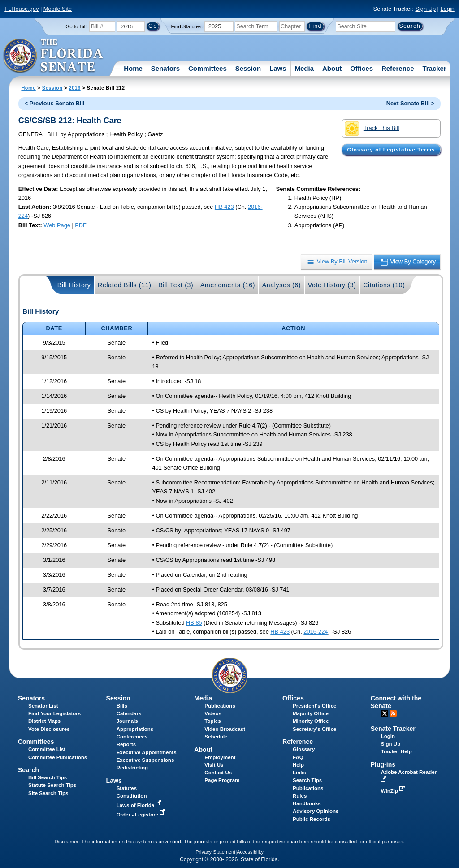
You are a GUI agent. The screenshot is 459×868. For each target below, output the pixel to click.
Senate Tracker (393, 729)
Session (248, 68)
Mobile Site (58, 9)
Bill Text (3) (176, 285)
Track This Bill (372, 129)
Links (299, 773)
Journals (127, 721)
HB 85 (194, 623)
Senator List (43, 706)
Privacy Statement (215, 852)
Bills (122, 706)
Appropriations (135, 729)
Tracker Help (396, 751)
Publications (220, 706)
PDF (81, 225)
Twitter (385, 713)
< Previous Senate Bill (55, 103)
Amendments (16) (228, 285)
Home (133, 68)
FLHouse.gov (22, 9)
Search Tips (307, 780)
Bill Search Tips (48, 777)
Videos (213, 713)
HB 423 (224, 207)
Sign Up (425, 9)
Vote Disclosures (49, 729)
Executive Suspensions (145, 760)
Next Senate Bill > (411, 103)
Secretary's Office (314, 729)
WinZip (394, 791)
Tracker (434, 68)
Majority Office (311, 713)
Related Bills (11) (125, 285)
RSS (393, 713)
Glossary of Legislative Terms (391, 150)
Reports (126, 744)
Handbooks (307, 803)
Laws (278, 68)
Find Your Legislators (54, 713)
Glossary (304, 749)
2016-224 (316, 632)
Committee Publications (58, 757)
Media (305, 68)
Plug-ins (383, 764)
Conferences (132, 737)
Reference (398, 68)
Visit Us (214, 765)
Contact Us (218, 773)
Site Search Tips (48, 793)
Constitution (132, 796)
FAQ (298, 757)
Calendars (129, 713)
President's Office (314, 706)
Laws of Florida (140, 805)
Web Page (57, 225)
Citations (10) (384, 285)
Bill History (74, 285)
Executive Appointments (147, 752)
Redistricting (132, 768)
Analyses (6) (282, 285)
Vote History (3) (332, 285)
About (332, 68)
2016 (74, 88)
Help (298, 765)
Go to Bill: (77, 26)
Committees (208, 68)
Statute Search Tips (52, 785)
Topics (212, 721)
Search (28, 770)
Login (447, 9)
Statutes (127, 788)
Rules (300, 796)
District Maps (44, 721)
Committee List (47, 749)
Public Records (312, 819)
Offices (362, 68)
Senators (165, 68)
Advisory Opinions (316, 811)
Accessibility (250, 852)
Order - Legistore (142, 815)
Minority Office (311, 721)
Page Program (222, 780)
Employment (220, 757)
